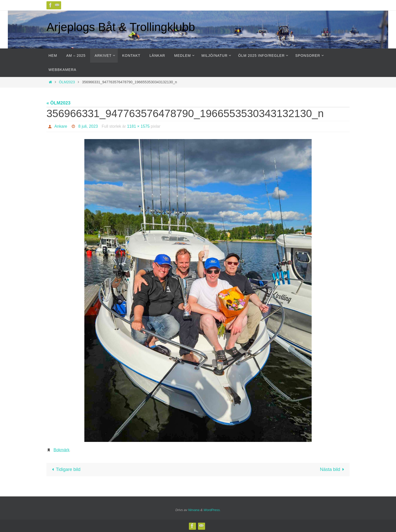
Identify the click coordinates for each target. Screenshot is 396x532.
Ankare (61, 126)
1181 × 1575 (138, 126)
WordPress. (212, 510)
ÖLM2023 (67, 82)
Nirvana (194, 510)
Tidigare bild (65, 469)
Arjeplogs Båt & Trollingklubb (121, 27)
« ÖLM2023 (58, 103)
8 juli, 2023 (88, 126)
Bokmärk (61, 450)
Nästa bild (333, 469)
